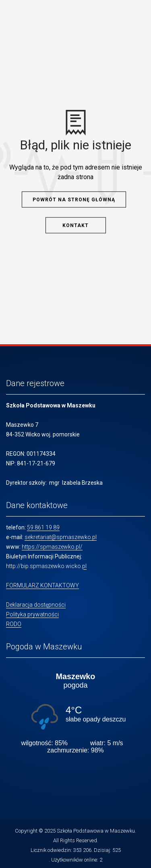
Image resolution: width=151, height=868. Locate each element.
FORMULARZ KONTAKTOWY (42, 585)
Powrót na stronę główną (74, 199)
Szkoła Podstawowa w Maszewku (96, 831)
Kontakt (75, 225)
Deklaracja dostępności (36, 605)
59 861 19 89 (43, 527)
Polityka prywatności (32, 614)
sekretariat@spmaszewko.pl (61, 537)
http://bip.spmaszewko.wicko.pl (46, 566)
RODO (14, 624)
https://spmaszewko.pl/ (52, 547)
